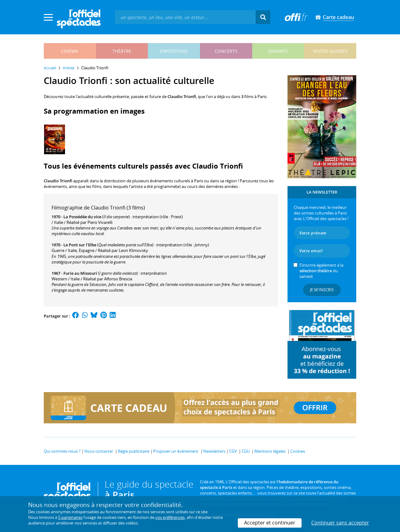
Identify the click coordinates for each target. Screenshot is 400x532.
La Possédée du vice (82, 217)
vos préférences (170, 517)
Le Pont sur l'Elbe (80, 245)
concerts (226, 51)
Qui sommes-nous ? (62, 451)
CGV (233, 451)
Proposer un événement (176, 451)
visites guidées (330, 51)
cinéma (70, 51)
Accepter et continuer (270, 523)
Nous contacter (99, 451)
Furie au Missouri (80, 273)
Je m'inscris (322, 290)
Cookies (298, 451)
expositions (174, 51)
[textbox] (185, 17)
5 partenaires (70, 517)
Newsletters (214, 451)
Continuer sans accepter (340, 523)
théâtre (122, 51)
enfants (278, 51)
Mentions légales (270, 451)
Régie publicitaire (134, 451)
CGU (246, 451)
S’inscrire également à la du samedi (321, 271)
